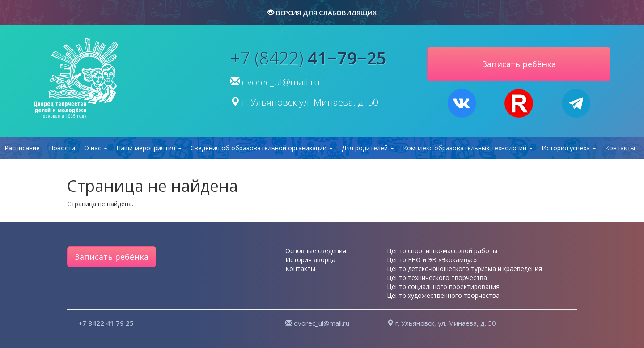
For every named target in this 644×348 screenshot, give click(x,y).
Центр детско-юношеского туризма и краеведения (464, 269)
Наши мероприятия (149, 148)
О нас (96, 148)
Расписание (22, 148)
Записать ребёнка (112, 257)
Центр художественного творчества (443, 295)
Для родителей (368, 148)
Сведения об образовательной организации (262, 148)
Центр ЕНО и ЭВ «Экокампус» (432, 260)
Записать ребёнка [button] (519, 64)
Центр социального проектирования (443, 286)
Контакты (620, 148)
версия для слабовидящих (322, 13)
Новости (62, 148)
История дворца (310, 260)
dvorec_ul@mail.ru (281, 82)
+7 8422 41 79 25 (106, 323)
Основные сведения (316, 251)
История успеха (569, 148)
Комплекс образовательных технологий (468, 148)
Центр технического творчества (437, 278)
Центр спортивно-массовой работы (442, 251)
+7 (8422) (308, 58)
